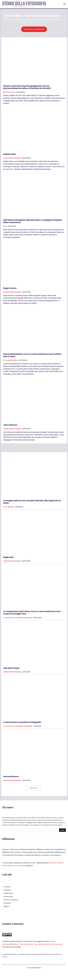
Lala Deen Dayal (11, 668)
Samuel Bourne (11, 776)
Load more (34, 788)
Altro (5, 226)
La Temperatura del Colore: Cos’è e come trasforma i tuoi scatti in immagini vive (32, 613)
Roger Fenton (10, 288)
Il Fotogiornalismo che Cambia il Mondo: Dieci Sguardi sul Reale (32, 502)
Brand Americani (9, 92)
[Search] (62, 830)
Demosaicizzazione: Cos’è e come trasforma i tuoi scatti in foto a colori (32, 355)
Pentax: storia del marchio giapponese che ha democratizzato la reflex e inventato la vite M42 (27, 87)
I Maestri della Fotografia (12, 158)
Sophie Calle (10, 154)
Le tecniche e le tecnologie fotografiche (18, 618)
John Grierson (10, 425)
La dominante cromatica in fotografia (22, 722)
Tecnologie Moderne (11, 360)
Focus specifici (9, 507)
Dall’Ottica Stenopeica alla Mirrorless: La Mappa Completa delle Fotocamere (33, 221)
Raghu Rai (8, 557)
